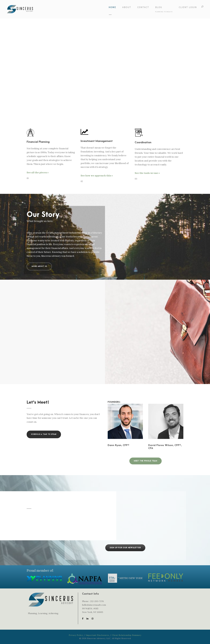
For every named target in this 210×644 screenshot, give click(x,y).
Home (112, 7)
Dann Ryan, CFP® (119, 445)
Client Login (188, 7)
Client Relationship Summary (127, 635)
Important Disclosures (97, 635)
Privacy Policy (76, 635)
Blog (164, 9)
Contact (143, 7)
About (127, 7)
